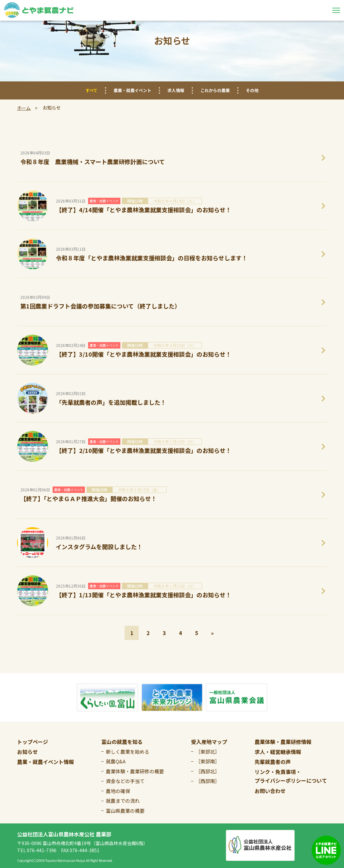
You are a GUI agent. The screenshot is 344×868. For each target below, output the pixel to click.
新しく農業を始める (128, 752)
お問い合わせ (270, 791)
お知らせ (27, 752)
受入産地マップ (209, 742)
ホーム (24, 108)
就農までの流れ (123, 801)
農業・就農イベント (132, 90)
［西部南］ (208, 781)
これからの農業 (215, 90)
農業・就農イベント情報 (46, 762)
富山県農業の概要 (125, 811)
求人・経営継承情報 (278, 752)
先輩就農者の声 (273, 762)
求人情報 (176, 90)
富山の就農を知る (122, 742)
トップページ (33, 742)
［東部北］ (208, 752)
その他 (252, 90)
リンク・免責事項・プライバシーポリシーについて (291, 776)
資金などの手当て (125, 781)
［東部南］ (208, 761)
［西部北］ (208, 771)
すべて (91, 90)
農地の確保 (118, 791)
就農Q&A (116, 761)
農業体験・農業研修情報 (283, 742)
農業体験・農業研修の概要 (135, 771)
